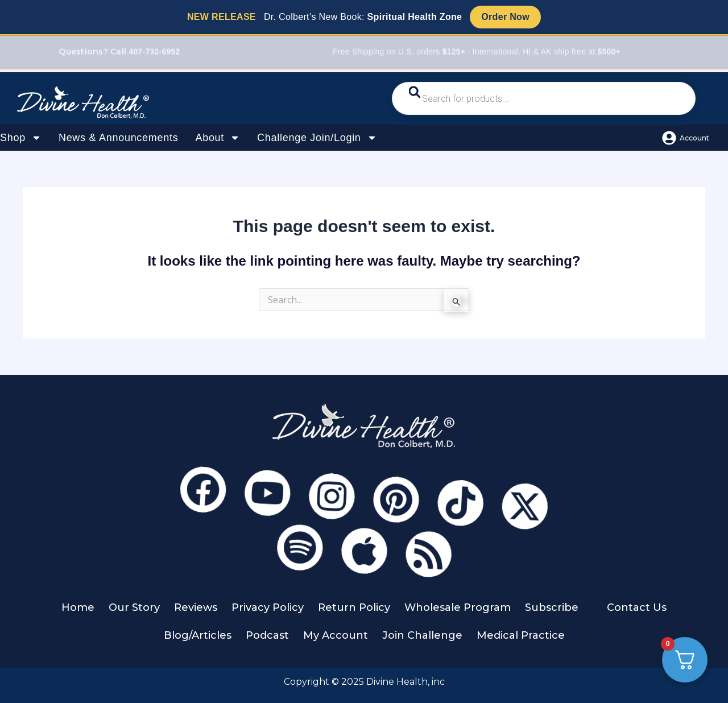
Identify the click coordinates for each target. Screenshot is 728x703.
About (218, 138)
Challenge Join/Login (317, 138)
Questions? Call (119, 53)
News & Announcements (119, 138)
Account (694, 138)
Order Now (505, 17)
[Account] (669, 138)
